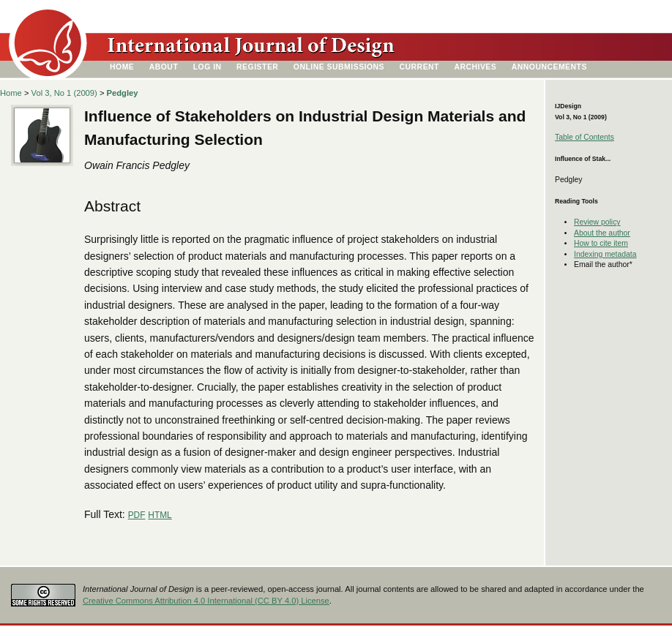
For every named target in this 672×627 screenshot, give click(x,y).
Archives (475, 67)
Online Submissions (339, 67)
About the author (602, 233)
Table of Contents (585, 137)
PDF (137, 515)
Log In (208, 67)
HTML (160, 515)
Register (257, 67)
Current (419, 67)
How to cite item (601, 243)
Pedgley (123, 93)
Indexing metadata (605, 254)
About (164, 67)
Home (122, 67)
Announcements (549, 67)
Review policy (597, 222)
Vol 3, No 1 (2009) (64, 93)
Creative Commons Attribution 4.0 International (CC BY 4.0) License (206, 601)
